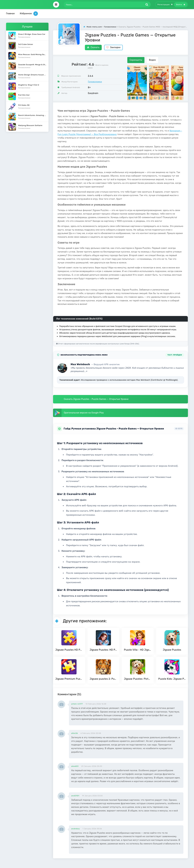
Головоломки (95, 82)
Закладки (113, 47)
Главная (10, 14)
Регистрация (165, 5)
